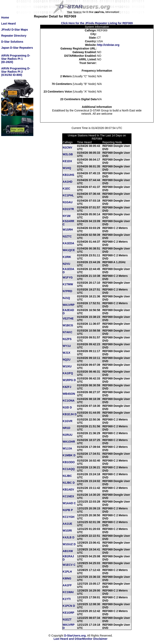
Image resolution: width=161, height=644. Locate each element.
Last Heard (8, 24)
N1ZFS (67, 339)
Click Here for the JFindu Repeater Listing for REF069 (97, 23)
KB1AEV (68, 489)
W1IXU (67, 366)
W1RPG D (69, 380)
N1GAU (68, 202)
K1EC (66, 189)
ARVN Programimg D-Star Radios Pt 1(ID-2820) (16, 59)
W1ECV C (69, 565)
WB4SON (69, 394)
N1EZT (67, 619)
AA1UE (67, 524)
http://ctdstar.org (108, 45)
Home (5, 18)
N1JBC (67, 476)
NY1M (67, 216)
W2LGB (68, 154)
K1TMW (68, 284)
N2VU (66, 264)
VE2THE (68, 318)
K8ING (67, 578)
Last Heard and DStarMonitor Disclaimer (80, 639)
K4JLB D (68, 537)
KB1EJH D (70, 414)
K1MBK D (69, 455)
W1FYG (68, 277)
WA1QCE (69, 250)
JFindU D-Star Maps (15, 30)
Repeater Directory (14, 36)
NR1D (66, 428)
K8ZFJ (67, 387)
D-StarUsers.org (75, 636)
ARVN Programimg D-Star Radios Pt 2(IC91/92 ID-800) (16, 72)
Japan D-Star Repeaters (17, 48)
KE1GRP (68, 613)
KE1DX (67, 161)
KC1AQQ (69, 469)
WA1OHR (69, 442)
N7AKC (67, 332)
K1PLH (67, 572)
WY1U (67, 346)
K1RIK (67, 257)
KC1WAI (68, 592)
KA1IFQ (68, 373)
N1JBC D (69, 483)
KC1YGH (68, 517)
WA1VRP (69, 305)
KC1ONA (69, 401)
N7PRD (67, 291)
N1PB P (68, 510)
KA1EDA (68, 243)
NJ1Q (66, 298)
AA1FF (67, 585)
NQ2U (67, 360)
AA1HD (67, 182)
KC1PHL (68, 195)
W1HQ (67, 168)
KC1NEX (68, 496)
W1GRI (67, 531)
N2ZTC (67, 236)
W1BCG (68, 325)
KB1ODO (69, 462)
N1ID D (67, 407)
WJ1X (66, 353)
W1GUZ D (69, 544)
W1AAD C (69, 503)
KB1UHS (68, 175)
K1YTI (67, 599)
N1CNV (67, 147)
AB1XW (68, 551)
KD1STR (68, 209)
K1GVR (67, 421)
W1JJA (67, 448)
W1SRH (68, 230)
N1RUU (67, 435)
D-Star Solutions (12, 42)
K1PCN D (69, 606)
